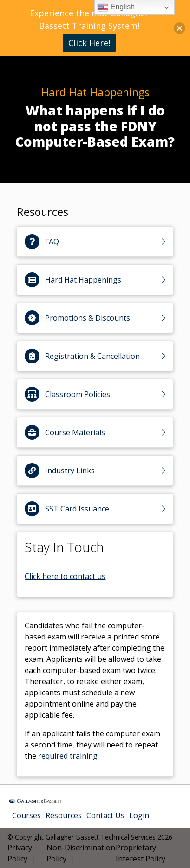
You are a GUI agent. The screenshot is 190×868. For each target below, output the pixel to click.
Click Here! (89, 43)
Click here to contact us (65, 576)
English (116, 7)
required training (68, 756)
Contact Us (105, 815)
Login (139, 815)
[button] (180, 28)
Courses (26, 815)
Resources (64, 815)
